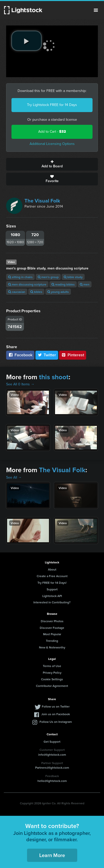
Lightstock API (52, 596)
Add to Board (52, 164)
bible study (73, 277)
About (52, 569)
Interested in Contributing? (52, 602)
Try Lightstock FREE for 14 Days (52, 105)
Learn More (52, 855)
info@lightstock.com (52, 755)
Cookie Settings (52, 679)
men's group (48, 277)
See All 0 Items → (20, 384)
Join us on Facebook (56, 714)
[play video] (27, 41)
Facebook (20, 355)
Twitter (47, 355)
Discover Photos (52, 621)
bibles (36, 292)
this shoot (54, 377)
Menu (96, 10)
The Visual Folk (42, 201)
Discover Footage (52, 628)
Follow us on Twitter (56, 706)
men (85, 284)
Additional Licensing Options (52, 144)
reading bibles (63, 284)
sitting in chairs (20, 277)
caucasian (17, 292)
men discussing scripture (27, 284)
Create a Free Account (52, 576)
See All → (14, 477)
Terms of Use (52, 666)
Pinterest (73, 355)
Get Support (52, 742)
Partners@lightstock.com (52, 768)
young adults (58, 292)
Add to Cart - (52, 132)
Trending (52, 641)
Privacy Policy (52, 673)
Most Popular (52, 634)
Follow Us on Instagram (56, 722)
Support (52, 589)
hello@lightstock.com (52, 781)
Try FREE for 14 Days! (52, 583)
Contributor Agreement (52, 686)
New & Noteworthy (52, 647)
